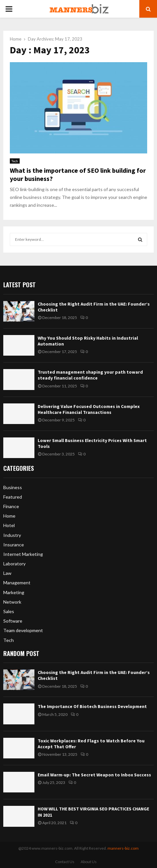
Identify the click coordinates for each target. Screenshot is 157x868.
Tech (15, 161)
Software (13, 621)
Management (17, 583)
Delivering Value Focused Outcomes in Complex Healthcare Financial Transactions (89, 409)
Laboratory (14, 564)
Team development (23, 630)
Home (9, 516)
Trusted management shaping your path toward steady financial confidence (90, 375)
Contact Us (65, 862)
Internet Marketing (23, 554)
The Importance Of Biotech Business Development (92, 706)
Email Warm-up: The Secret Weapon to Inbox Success (94, 775)
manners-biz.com (123, 848)
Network (12, 602)
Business (13, 487)
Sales (9, 611)
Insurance (14, 545)
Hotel (9, 525)
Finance (11, 506)
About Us (89, 862)
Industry (12, 535)
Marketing (14, 592)
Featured (13, 497)
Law (7, 573)
